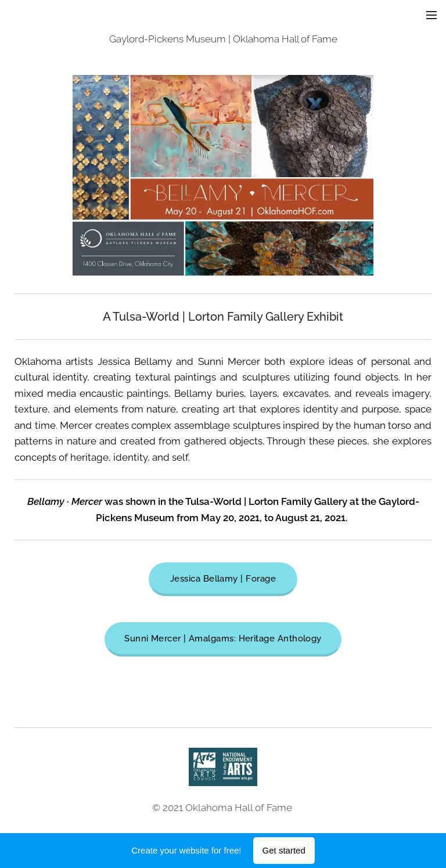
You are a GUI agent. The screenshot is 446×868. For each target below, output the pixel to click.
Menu (431, 15)
